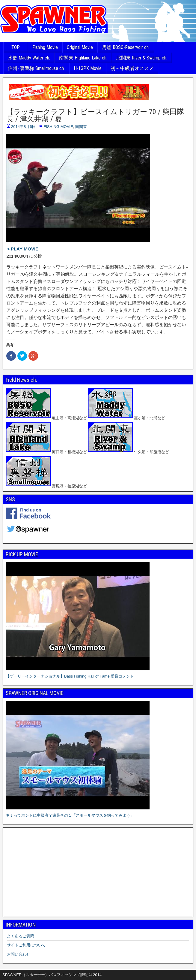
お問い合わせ (19, 954)
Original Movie (80, 47)
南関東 (81, 127)
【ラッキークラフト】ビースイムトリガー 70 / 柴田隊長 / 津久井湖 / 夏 (95, 115)
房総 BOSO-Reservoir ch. (126, 47)
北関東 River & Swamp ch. (142, 58)
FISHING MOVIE (58, 127)
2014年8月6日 (23, 127)
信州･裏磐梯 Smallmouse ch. (36, 68)
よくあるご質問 (21, 936)
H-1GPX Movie (88, 68)
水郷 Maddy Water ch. (29, 58)
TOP (16, 47)
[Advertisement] (98, 872)
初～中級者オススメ (132, 68)
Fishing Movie (45, 47)
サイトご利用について (26, 945)
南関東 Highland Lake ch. (83, 58)
